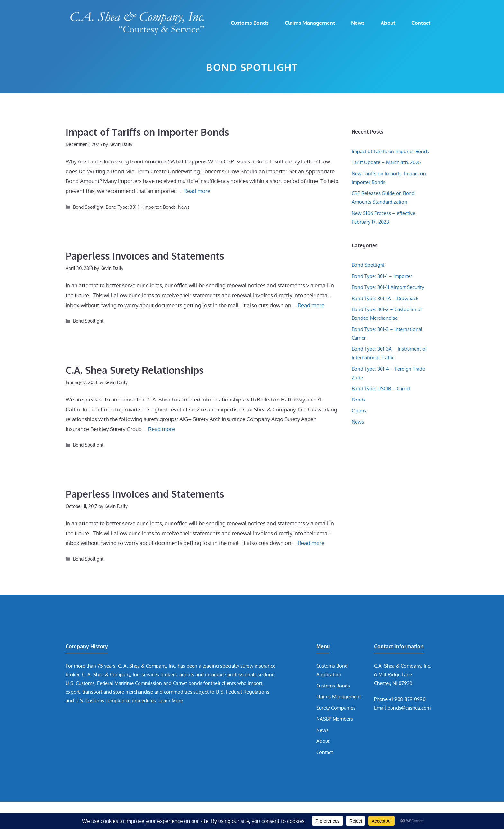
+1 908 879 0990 (407, 699)
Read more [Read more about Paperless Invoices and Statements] (311, 305)
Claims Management (310, 23)
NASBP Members (335, 719)
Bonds (169, 207)
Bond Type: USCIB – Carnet (381, 388)
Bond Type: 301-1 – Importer (382, 276)
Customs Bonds (250, 23)
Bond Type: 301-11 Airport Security (388, 287)
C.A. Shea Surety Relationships (135, 370)
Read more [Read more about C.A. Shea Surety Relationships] (162, 429)
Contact (421, 23)
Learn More (171, 700)
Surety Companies (336, 708)
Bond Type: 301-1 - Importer (133, 207)
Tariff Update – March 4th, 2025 (386, 162)
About (388, 23)
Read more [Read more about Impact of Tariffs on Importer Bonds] (197, 191)
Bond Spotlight (88, 207)
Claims (359, 411)
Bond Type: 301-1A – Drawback (385, 298)
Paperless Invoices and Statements (145, 256)
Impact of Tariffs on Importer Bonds (147, 132)
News (358, 23)
